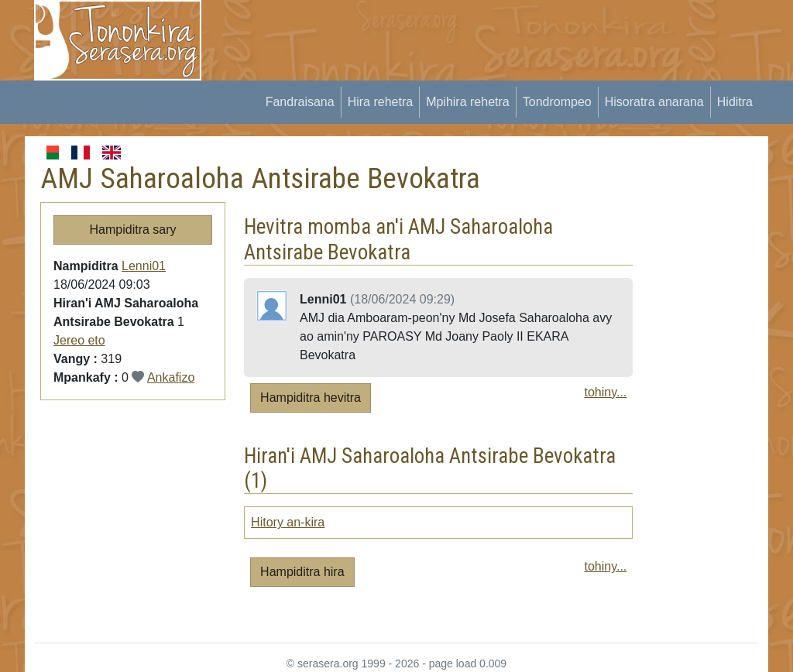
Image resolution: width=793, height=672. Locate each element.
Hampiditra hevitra (311, 398)
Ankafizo (171, 377)
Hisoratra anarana (654, 102)
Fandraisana (300, 102)
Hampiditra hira (302, 572)
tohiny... (605, 392)
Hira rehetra (380, 102)
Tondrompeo (557, 102)
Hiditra (735, 102)
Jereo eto (79, 340)
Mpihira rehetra (468, 102)
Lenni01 (144, 266)
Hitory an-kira (288, 522)
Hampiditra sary (133, 230)
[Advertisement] (502, 35)
